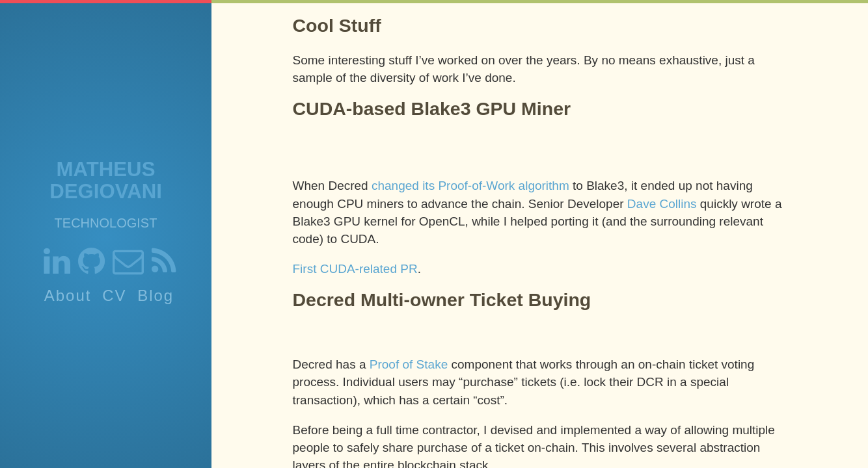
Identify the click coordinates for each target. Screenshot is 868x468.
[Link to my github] (91, 267)
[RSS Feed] (164, 267)
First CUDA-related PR (355, 269)
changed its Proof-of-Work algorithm (470, 186)
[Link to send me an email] (128, 267)
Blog (156, 295)
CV (114, 295)
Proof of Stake (409, 364)
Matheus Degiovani (106, 180)
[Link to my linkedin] (57, 267)
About (68, 295)
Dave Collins (662, 204)
